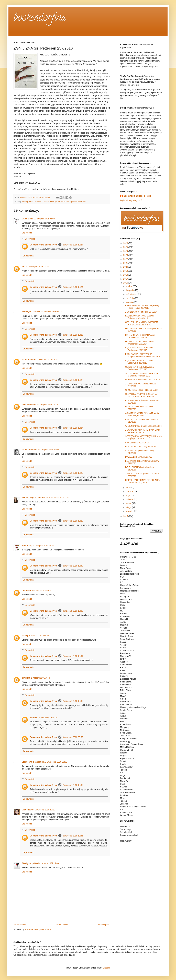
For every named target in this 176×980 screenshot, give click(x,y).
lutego (129, 507)
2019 (126, 271)
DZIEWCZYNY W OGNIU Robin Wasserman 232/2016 (140, 343)
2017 (126, 279)
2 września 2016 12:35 (73, 836)
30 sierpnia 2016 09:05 (39, 267)
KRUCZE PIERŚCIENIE (39, 202)
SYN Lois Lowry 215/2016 (137, 443)
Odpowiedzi (30, 239)
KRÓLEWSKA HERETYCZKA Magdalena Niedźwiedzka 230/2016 (143, 355)
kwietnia (130, 499)
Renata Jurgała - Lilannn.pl (35, 498)
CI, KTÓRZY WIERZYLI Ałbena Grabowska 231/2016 (139, 349)
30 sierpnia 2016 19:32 (47, 405)
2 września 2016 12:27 (73, 380)
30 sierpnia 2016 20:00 (48, 450)
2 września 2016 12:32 (73, 701)
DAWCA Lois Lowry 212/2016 (139, 457)
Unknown (26, 591)
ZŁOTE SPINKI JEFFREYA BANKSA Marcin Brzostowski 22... (142, 375)
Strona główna (62, 925)
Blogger (107, 968)
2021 (126, 263)
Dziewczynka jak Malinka (34, 762)
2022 (126, 259)
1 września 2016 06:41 (42, 591)
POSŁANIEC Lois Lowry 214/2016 (141, 447)
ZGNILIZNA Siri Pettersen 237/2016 (141, 312)
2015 (126, 516)
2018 (126, 275)
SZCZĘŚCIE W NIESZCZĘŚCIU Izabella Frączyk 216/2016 (144, 438)
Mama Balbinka (29, 360)
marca (129, 503)
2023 (126, 255)
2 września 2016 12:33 (73, 785)
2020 (126, 267)
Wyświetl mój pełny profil (131, 200)
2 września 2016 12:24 (73, 245)
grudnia (129, 286)
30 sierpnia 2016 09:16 (51, 312)
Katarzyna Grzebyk (31, 312)
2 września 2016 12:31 (73, 656)
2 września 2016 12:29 (73, 521)
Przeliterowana (29, 405)
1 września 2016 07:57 (41, 678)
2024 (126, 251)
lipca (128, 488)
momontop (27, 546)
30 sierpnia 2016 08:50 (44, 219)
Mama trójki (27, 219)
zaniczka (26, 678)
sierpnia (130, 302)
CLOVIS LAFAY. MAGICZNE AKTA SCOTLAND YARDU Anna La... (141, 395)
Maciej (25, 636)
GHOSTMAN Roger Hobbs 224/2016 (142, 390)
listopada (130, 290)
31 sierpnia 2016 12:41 (43, 546)
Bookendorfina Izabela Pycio (44, 245)
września (130, 298)
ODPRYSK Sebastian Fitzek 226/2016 (142, 380)
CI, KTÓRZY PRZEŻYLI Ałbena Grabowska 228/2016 (139, 368)
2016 (126, 283)
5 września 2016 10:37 (49, 718)
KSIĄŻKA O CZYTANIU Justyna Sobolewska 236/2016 (140, 317)
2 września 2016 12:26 (73, 335)
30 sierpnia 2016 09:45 (48, 360)
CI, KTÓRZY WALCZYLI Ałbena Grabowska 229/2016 (140, 362)
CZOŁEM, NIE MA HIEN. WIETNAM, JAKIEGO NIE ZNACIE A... (142, 323)
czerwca (130, 491)
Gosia (24, 267)
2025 (126, 247)
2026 (126, 243)
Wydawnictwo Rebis (78, 202)
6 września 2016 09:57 (73, 737)
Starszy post (104, 925)
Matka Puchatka (29, 450)
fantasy (25, 202)
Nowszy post (20, 925)
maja (128, 495)
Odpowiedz (27, 233)
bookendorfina (40, 18)
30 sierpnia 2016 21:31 (59, 498)
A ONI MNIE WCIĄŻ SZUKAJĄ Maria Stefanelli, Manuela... (142, 414)
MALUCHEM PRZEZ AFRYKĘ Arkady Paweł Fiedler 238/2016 (142, 307)
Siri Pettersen (63, 202)
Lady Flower (28, 810)
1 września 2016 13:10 (45, 810)
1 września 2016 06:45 (39, 636)
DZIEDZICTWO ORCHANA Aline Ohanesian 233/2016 (140, 336)
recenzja (53, 202)
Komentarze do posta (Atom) (38, 929)
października (132, 294)
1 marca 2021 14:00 (50, 863)
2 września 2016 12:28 (73, 473)
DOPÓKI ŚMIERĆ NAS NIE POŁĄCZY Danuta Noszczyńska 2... (143, 481)
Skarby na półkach (31, 863)
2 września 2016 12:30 (73, 566)
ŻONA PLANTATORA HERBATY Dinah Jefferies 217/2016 (143, 431)
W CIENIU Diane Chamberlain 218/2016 (143, 426)
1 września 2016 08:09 (57, 762)
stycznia (130, 511)
